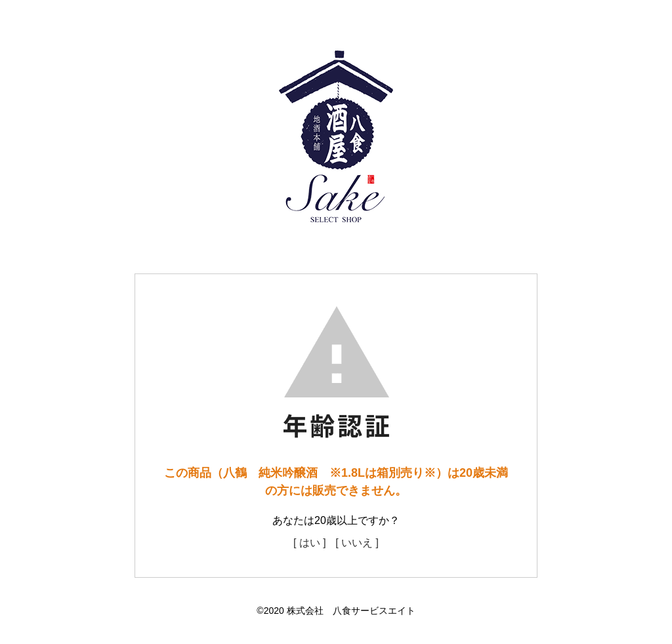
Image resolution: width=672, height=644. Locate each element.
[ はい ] (310, 543)
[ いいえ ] (357, 543)
